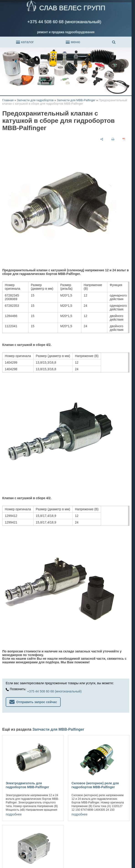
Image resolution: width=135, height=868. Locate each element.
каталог (25, 42)
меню (73, 42)
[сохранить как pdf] (124, 139)
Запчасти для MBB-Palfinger (76, 100)
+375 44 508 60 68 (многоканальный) (64, 22)
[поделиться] (102, 139)
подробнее (14, 814)
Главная (8, 100)
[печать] (113, 139)
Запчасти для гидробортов (35, 100)
